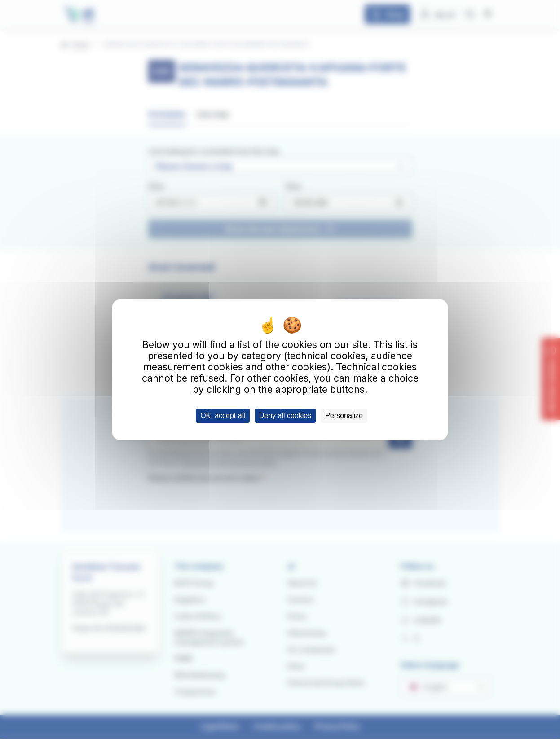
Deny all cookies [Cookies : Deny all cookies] (285, 416)
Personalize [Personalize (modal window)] (344, 416)
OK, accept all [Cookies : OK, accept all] (223, 416)
